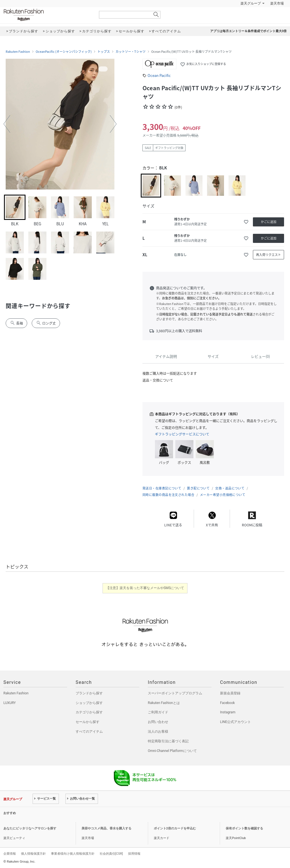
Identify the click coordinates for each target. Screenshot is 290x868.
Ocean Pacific (159, 75)
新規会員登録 (230, 693)
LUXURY (10, 703)
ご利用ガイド (158, 712)
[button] (7, 124)
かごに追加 (269, 222)
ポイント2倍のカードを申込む (175, 828)
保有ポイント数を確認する (244, 828)
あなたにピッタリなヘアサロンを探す (30, 828)
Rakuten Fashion (47, 15)
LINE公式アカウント (235, 722)
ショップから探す (89, 703)
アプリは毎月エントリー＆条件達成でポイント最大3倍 (248, 31)
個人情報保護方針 (33, 854)
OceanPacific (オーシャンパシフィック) (64, 52)
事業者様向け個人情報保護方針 (73, 854)
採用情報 (134, 854)
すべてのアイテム (89, 732)
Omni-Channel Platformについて (172, 751)
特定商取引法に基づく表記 (168, 741)
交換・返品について (230, 488)
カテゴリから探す (89, 712)
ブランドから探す (89, 693)
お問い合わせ (158, 722)
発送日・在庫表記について (162, 488)
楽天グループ (251, 3)
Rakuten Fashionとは (164, 703)
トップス (104, 52)
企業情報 (10, 854)
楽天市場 (277, 3)
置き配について (198, 488)
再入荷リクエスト (268, 255)
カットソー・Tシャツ (131, 52)
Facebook (227, 703)
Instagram (228, 712)
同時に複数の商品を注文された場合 (168, 495)
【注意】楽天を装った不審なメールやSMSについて (145, 588)
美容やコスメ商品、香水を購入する (106, 828)
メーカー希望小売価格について (223, 495)
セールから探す (88, 722)
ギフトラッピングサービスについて (182, 434)
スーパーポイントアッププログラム (175, 693)
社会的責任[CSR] (111, 854)
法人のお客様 (158, 732)
